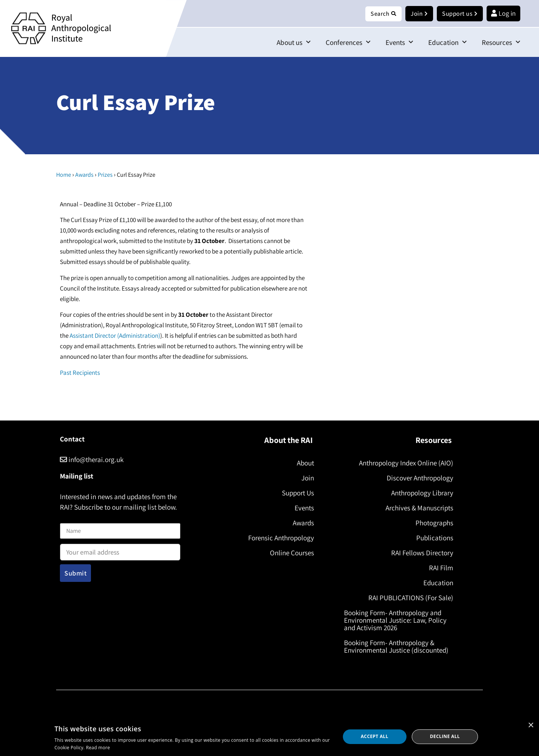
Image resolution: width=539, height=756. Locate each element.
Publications (433, 538)
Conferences (348, 42)
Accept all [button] (375, 736)
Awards (84, 175)
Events (399, 42)
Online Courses (290, 553)
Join (305, 478)
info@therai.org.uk (92, 460)
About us (294, 42)
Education (447, 42)
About (303, 463)
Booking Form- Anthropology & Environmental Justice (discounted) (398, 647)
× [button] (531, 725)
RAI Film (439, 568)
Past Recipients (80, 373)
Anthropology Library (420, 493)
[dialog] (269, 737)
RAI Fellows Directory (420, 553)
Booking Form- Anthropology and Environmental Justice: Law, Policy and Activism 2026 (398, 620)
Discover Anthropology (418, 478)
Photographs (432, 523)
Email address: (120, 550)
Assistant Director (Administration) (115, 336)
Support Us (296, 493)
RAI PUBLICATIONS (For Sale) (409, 598)
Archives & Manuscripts (417, 508)
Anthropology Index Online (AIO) (404, 463)
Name (68, 519)
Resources (501, 42)
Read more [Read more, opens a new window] (98, 748)
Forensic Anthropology (279, 538)
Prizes (105, 175)
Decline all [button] (445, 736)
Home (64, 175)
